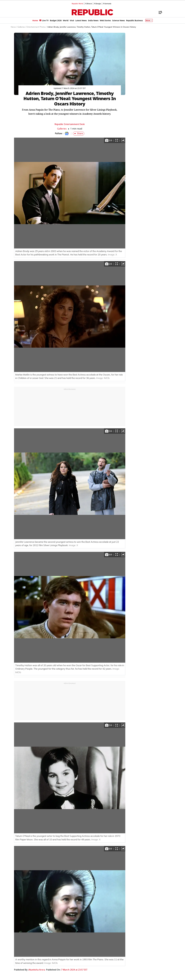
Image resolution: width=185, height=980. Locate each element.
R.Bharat (89, 4)
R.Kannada (107, 4)
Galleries (62, 129)
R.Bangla (98, 4)
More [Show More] (149, 20)
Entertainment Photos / (37, 27)
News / (14, 27)
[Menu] (159, 12)
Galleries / (22, 27)
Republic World (77, 4)
